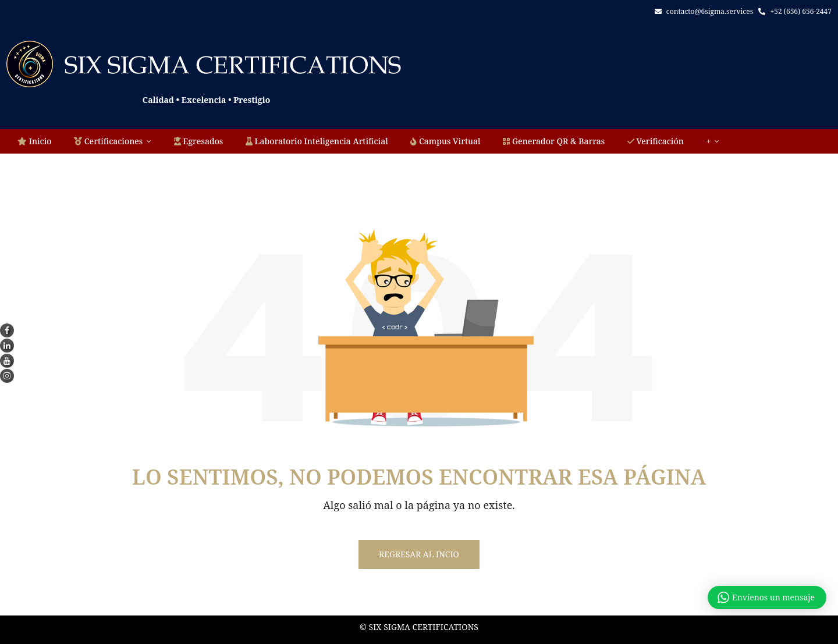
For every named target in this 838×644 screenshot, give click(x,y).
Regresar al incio (419, 554)
